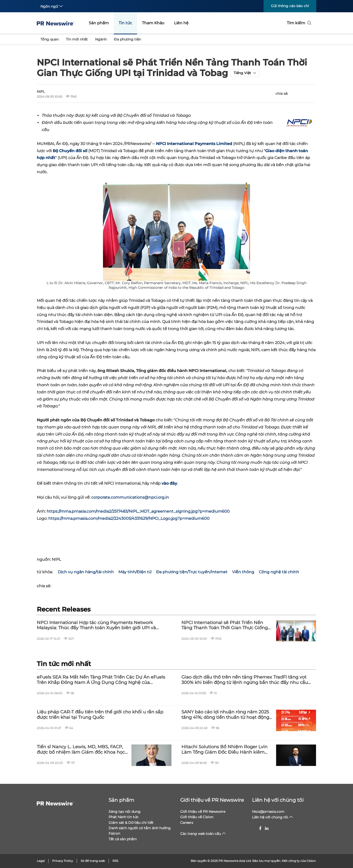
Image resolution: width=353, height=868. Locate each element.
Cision (311, 861)
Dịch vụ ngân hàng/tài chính (86, 572)
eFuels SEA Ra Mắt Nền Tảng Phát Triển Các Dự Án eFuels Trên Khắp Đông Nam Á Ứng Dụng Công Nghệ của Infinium (101, 680)
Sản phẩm (99, 23)
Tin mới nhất (77, 39)
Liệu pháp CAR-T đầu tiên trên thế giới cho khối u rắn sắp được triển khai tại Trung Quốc (100, 715)
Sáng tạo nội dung (125, 812)
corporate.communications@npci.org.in (130, 497)
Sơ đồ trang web (93, 861)
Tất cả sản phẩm (123, 839)
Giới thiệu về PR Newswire (212, 800)
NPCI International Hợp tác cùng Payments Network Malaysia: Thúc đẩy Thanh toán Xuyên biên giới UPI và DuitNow (96, 625)
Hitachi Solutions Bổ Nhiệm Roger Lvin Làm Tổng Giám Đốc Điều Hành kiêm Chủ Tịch (224, 750)
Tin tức (125, 23)
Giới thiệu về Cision (197, 817)
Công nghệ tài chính (279, 572)
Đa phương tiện (127, 39)
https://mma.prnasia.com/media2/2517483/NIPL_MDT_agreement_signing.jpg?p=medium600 (138, 511)
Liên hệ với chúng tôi (278, 800)
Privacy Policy (63, 861)
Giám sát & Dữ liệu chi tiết (131, 823)
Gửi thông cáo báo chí (290, 6)
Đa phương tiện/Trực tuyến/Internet (192, 572)
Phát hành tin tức (124, 817)
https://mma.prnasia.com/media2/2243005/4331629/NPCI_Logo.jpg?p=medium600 (129, 518)
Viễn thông (243, 572)
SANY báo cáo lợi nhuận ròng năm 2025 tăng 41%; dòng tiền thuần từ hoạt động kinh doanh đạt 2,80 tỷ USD (225, 715)
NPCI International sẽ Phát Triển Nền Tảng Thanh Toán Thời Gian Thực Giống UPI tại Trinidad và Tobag (225, 625)
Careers (187, 823)
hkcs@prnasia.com (268, 812)
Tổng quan (50, 39)
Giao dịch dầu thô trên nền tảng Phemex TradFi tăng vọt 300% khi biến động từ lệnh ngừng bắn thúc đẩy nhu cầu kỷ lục (245, 680)
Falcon (114, 833)
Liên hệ (181, 23)
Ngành (101, 39)
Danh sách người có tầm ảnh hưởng (140, 828)
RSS (115, 861)
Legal (41, 861)
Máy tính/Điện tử (135, 572)
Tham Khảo (153, 23)
